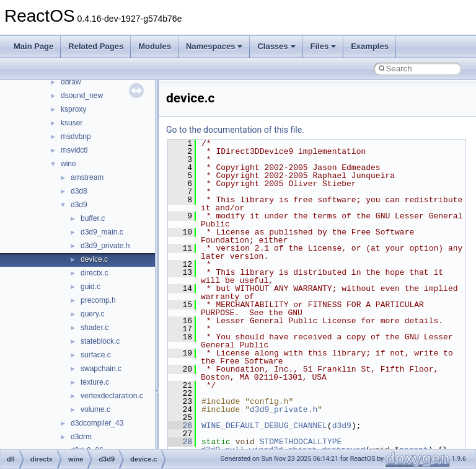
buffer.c (93, 218)
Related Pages (96, 46)
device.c (94, 259)
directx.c (95, 273)
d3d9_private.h (105, 246)
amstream (87, 177)
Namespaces (214, 46)
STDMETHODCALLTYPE (301, 442)
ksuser (72, 123)
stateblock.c (100, 341)
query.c (92, 314)
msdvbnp (76, 136)
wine (68, 164)
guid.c (90, 287)
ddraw (71, 82)
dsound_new (82, 96)
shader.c (95, 328)
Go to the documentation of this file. (235, 130)
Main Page (33, 46)
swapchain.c (101, 368)
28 (180, 442)
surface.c (96, 355)
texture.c (95, 382)
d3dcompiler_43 (97, 423)
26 (180, 426)
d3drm (81, 437)
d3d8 (79, 191)
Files (324, 46)
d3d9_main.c (102, 232)
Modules (155, 46)
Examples (370, 46)
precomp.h (98, 300)
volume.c (95, 409)
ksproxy (73, 109)
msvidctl (74, 150)
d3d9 (79, 205)
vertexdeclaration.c (112, 396)
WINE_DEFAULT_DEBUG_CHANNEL (264, 426)
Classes (276, 46)
